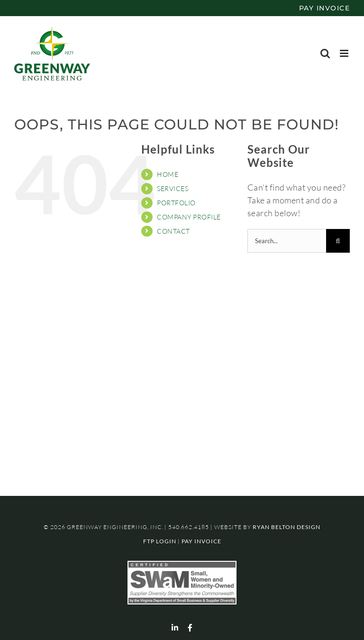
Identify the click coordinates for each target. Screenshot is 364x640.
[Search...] (287, 241)
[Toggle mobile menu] (345, 53)
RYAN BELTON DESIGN (287, 527)
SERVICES (173, 188)
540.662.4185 (189, 527)
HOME (168, 174)
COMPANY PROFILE (189, 217)
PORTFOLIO (176, 203)
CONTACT (173, 231)
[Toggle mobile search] (325, 53)
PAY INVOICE (325, 8)
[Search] (338, 241)
